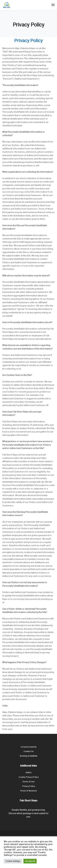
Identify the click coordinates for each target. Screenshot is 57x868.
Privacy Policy (29, 786)
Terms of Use (28, 782)
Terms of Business (28, 791)
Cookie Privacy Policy (29, 777)
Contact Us (29, 751)
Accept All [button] (30, 861)
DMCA (29, 773)
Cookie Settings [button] (13, 861)
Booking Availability (29, 756)
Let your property (28, 747)
